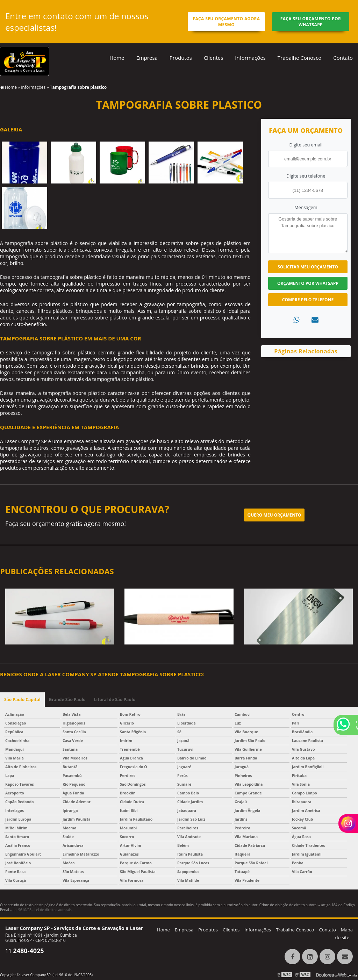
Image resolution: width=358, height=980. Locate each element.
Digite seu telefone (306, 176)
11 (25, 951)
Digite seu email (306, 145)
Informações (250, 58)
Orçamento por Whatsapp (308, 283)
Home (117, 58)
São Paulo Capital (22, 700)
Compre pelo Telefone (308, 300)
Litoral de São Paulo (115, 700)
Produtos (181, 58)
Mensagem (306, 207)
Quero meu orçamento (274, 515)
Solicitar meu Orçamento (308, 267)
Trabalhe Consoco (295, 930)
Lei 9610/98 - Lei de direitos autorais (42, 910)
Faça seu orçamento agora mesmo (226, 22)
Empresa (147, 58)
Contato (343, 58)
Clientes (214, 58)
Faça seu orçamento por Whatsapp (311, 22)
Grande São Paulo (67, 700)
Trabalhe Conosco (300, 58)
